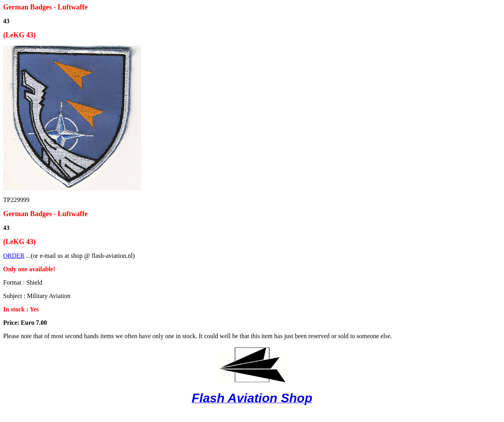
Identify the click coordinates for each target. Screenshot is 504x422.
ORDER (14, 256)
